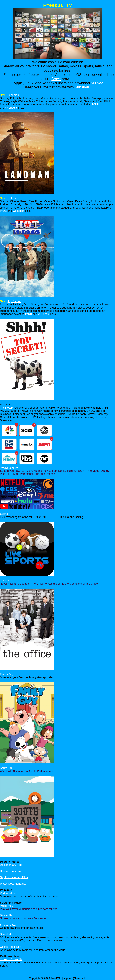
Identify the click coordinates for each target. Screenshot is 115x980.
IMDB (95, 105)
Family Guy (7, 674)
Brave (56, 79)
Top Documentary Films (14, 877)
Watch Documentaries (13, 884)
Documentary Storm (12, 871)
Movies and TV (9, 468)
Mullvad (97, 83)
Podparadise (8, 893)
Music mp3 (7, 906)
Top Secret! (14, 301)
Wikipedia (11, 108)
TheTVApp (6, 408)
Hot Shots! (14, 198)
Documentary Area (11, 865)
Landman (13, 95)
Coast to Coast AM (11, 959)
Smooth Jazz (8, 925)
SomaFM (5, 934)
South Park (7, 768)
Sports (4, 514)
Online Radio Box (10, 947)
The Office (6, 581)
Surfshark (82, 87)
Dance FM (6, 915)
